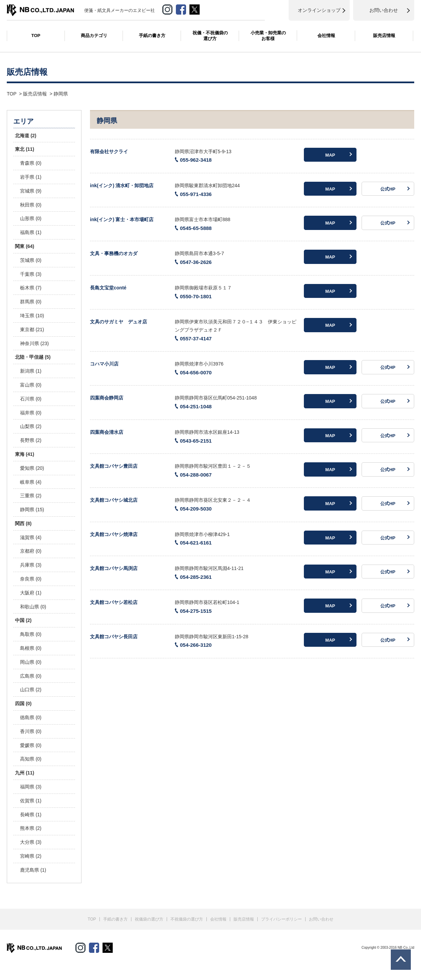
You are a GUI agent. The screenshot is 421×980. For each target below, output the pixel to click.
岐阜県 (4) (31, 482)
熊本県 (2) (31, 828)
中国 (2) (23, 620)
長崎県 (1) (31, 815)
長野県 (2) (31, 440)
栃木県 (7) (31, 288)
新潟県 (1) (31, 371)
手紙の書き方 (152, 35)
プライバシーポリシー (281, 919)
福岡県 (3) (31, 787)
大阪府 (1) (31, 593)
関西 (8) (23, 523)
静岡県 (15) (32, 510)
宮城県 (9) (31, 191)
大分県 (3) (31, 842)
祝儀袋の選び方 (149, 919)
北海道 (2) (26, 136)
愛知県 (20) (32, 468)
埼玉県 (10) (32, 316)
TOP (36, 35)
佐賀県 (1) (31, 801)
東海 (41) (25, 454)
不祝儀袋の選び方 (187, 919)
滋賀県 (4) (31, 537)
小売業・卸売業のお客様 (268, 36)
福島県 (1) (31, 232)
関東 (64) (25, 246)
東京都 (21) (32, 329)
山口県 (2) (31, 690)
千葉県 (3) (31, 274)
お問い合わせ (321, 919)
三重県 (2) (31, 496)
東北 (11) (25, 149)
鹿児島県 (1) (33, 870)
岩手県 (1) (31, 177)
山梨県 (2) (31, 426)
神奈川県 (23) (34, 343)
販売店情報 (384, 35)
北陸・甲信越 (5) (33, 357)
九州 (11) (25, 773)
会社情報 (326, 35)
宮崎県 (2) (31, 856)
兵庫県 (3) (31, 565)
